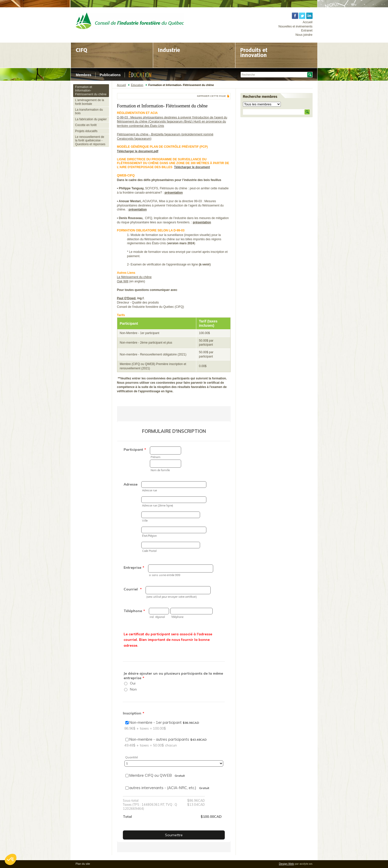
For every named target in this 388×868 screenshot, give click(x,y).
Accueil (308, 22)
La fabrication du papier (91, 119)
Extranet (307, 31)
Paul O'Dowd (126, 298)
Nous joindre (304, 35)
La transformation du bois (89, 111)
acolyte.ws (306, 864)
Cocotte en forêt (86, 125)
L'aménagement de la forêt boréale (90, 102)
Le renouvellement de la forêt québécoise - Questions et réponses (90, 141)
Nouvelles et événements (296, 26)
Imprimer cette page (212, 96)
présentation (174, 193)
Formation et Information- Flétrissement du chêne (91, 91)
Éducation (137, 85)
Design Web (286, 864)
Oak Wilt (123, 281)
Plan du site (83, 864)
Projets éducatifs (86, 131)
